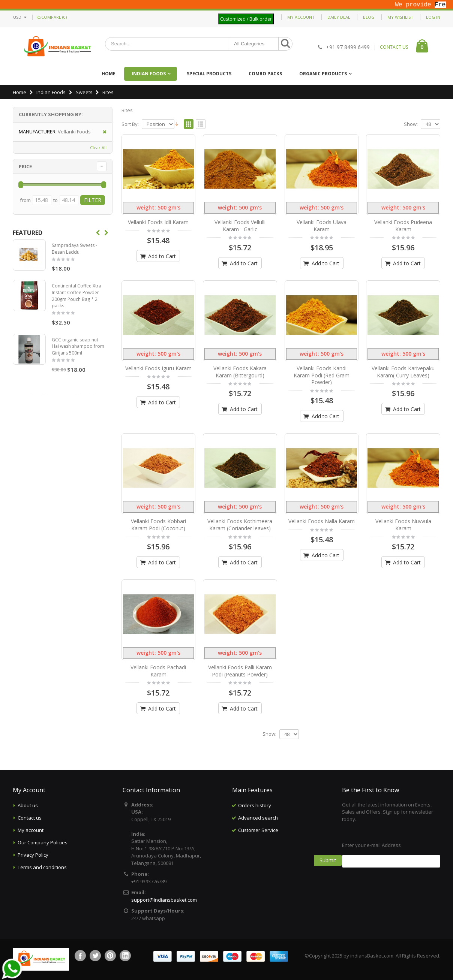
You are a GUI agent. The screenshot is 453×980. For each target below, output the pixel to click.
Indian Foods (149, 74)
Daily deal (339, 17)
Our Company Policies (43, 842)
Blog (369, 17)
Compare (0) (51, 17)
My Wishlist (400, 17)
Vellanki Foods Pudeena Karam (403, 226)
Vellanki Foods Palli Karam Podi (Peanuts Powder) (240, 671)
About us (28, 805)
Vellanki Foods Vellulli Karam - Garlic (240, 226)
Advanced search (258, 818)
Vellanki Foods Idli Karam (158, 222)
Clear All (98, 147)
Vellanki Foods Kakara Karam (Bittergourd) (240, 372)
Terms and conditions (42, 867)
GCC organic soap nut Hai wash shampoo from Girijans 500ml (78, 346)
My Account (301, 17)
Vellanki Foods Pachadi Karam (158, 671)
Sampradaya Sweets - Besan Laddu (74, 249)
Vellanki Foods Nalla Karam (322, 521)
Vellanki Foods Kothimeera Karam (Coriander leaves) (240, 525)
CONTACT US (394, 47)
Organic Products (323, 74)
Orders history (255, 805)
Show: (411, 124)
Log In (433, 17)
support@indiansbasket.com (164, 900)
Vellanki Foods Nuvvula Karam (403, 525)
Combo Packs (265, 74)
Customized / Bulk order (246, 19)
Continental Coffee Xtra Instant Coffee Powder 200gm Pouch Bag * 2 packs (76, 296)
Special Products (209, 74)
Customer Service (258, 830)
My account (31, 830)
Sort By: (130, 124)
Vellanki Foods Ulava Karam (322, 226)
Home (19, 92)
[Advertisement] (281, 874)
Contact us (30, 818)
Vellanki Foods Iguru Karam (158, 368)
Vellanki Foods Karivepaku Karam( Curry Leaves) (403, 372)
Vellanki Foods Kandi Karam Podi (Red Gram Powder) (322, 375)
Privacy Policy (33, 855)
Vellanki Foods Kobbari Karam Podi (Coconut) (158, 525)
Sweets (84, 92)
